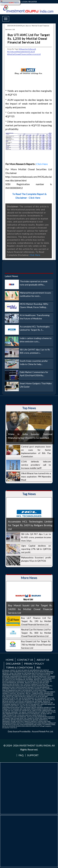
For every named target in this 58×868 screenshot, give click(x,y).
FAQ (21, 755)
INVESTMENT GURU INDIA (35, 745)
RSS (39, 667)
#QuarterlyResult (28, 49)
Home (10, 660)
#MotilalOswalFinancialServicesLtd (24, 54)
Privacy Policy (34, 664)
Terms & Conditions (19, 667)
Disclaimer (13, 664)
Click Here (42, 164)
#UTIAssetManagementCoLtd (21, 51)
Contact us (25, 660)
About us (43, 660)
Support (33, 755)
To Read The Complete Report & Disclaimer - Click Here (29, 196)
